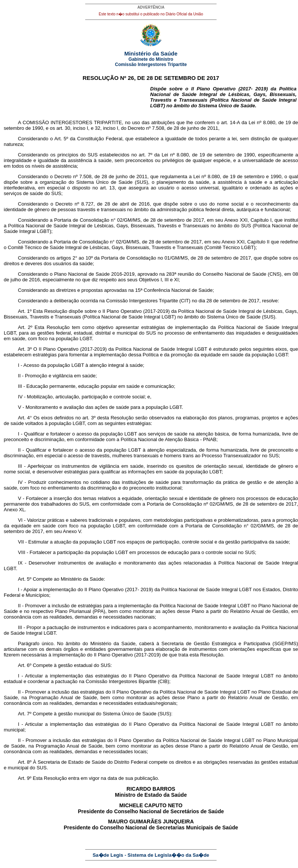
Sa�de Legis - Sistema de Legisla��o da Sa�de (151, 855)
